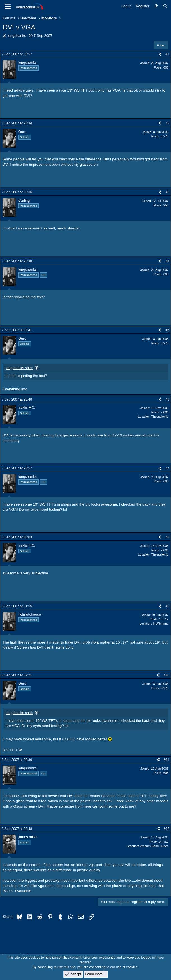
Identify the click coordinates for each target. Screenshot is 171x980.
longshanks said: (19, 368)
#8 (167, 537)
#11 (167, 760)
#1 (167, 54)
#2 (167, 123)
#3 (167, 192)
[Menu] (8, 6)
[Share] (160, 54)
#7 (167, 468)
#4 (167, 261)
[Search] (165, 6)
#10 (167, 675)
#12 (167, 829)
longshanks (17, 36)
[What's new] (156, 6)
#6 (167, 399)
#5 (167, 330)
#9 (167, 606)
